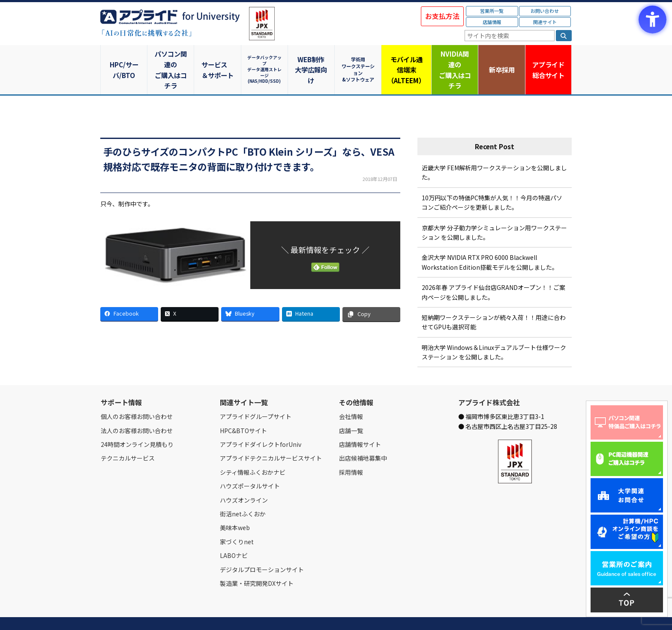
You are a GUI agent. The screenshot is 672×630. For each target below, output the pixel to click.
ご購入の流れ (223, 614)
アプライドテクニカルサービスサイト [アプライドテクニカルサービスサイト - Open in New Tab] (271, 437)
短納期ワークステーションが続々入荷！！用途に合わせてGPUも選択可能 (494, 301)
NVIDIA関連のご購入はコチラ (454, 59)
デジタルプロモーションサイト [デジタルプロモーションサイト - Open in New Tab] (262, 549)
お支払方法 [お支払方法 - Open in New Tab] (442, 16)
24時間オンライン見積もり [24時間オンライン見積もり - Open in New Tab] (137, 424)
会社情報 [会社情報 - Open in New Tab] (351, 396)
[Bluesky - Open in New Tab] (250, 293)
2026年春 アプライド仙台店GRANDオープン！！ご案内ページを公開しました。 (493, 271)
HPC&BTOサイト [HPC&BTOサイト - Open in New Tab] (243, 410)
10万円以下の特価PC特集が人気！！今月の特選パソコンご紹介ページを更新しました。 (492, 181)
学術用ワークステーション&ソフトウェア (360, 59)
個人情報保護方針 (262, 614)
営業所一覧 (492, 11)
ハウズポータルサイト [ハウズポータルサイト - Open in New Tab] (250, 465)
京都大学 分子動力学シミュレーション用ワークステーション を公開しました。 (494, 211)
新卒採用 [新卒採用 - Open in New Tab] (501, 59)
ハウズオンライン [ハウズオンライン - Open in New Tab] (244, 479)
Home (107, 614)
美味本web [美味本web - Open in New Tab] (235, 507)
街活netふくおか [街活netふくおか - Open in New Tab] (243, 493)
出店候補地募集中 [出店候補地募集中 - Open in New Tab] (363, 437)
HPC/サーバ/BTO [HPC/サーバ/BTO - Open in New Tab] (124, 59)
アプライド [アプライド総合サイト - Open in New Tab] (548, 60)
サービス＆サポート (218, 59)
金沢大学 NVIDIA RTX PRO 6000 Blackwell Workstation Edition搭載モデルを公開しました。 (490, 241)
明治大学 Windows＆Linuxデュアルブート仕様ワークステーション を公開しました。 (494, 331)
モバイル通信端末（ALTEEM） (407, 59)
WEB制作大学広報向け (312, 59)
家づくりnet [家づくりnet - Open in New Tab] (237, 521)
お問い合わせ (545, 11)
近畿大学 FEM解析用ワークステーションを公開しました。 (494, 152)
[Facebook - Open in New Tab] (129, 293)
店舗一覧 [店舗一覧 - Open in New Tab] (351, 410)
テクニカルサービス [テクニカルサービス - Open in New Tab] (128, 437)
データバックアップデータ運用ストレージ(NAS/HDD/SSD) (265, 59)
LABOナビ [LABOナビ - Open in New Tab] (234, 535)
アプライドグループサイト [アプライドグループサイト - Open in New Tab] (256, 396)
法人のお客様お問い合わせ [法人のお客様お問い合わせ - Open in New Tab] (137, 410)
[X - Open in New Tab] (190, 293)
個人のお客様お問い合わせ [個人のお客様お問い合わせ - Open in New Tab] (137, 396)
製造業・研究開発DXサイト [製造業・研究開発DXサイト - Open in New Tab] (257, 563)
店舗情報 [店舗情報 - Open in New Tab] (492, 22)
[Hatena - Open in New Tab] (311, 293)
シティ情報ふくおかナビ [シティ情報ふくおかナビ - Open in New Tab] (253, 451)
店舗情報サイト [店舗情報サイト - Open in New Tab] (360, 424)
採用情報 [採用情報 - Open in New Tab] (351, 451)
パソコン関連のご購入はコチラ (171, 59)
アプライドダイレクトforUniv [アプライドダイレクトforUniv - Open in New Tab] (261, 424)
